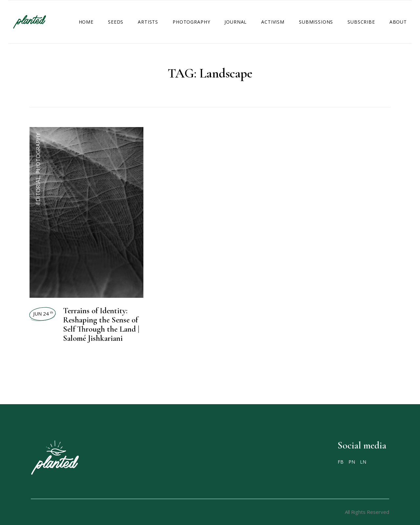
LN (363, 462)
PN (352, 462)
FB (341, 462)
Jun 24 (43, 314)
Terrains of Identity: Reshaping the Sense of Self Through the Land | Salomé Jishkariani (101, 324)
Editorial (38, 191)
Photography (38, 153)
